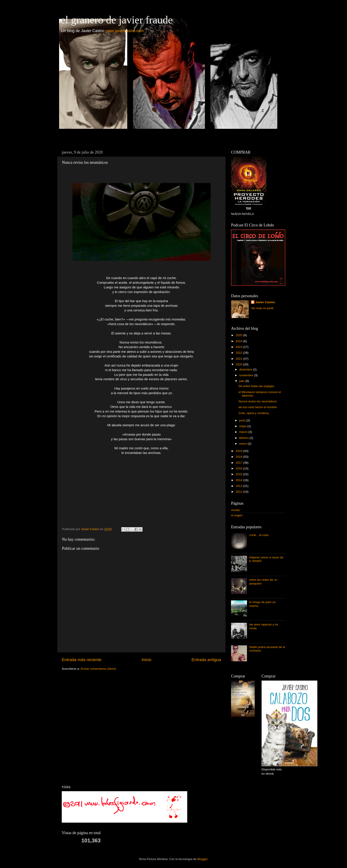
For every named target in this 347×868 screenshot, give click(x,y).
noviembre (247, 375)
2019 (239, 451)
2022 (239, 353)
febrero (244, 438)
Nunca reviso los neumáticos (258, 401)
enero (243, 444)
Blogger (202, 859)
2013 (239, 486)
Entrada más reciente (82, 660)
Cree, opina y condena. (254, 413)
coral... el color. (259, 535)
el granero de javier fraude (117, 20)
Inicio (147, 660)
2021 (239, 359)
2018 (239, 457)
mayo (243, 426)
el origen (237, 515)
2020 (239, 364)
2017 (239, 463)
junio (243, 420)
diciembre (246, 369)
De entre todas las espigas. (257, 386)
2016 (239, 468)
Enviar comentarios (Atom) (98, 669)
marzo (244, 432)
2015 (239, 474)
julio (242, 381)
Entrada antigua (206, 660)
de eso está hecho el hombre (258, 407)
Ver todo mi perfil (262, 308)
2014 (239, 480)
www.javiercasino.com (125, 31)
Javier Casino (265, 302)
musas (235, 510)
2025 (239, 335)
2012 (239, 492)
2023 (239, 347)
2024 (239, 341)
